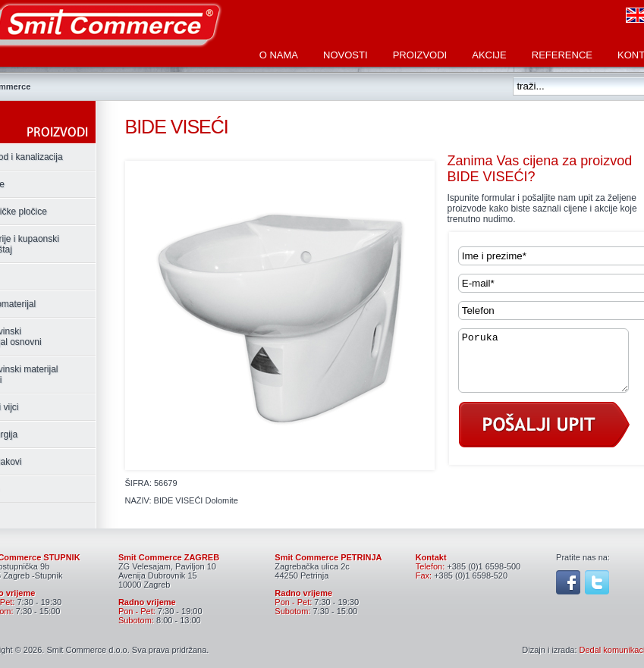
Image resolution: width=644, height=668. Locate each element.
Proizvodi (420, 55)
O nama (279, 55)
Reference (562, 55)
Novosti (346, 55)
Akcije (489, 55)
